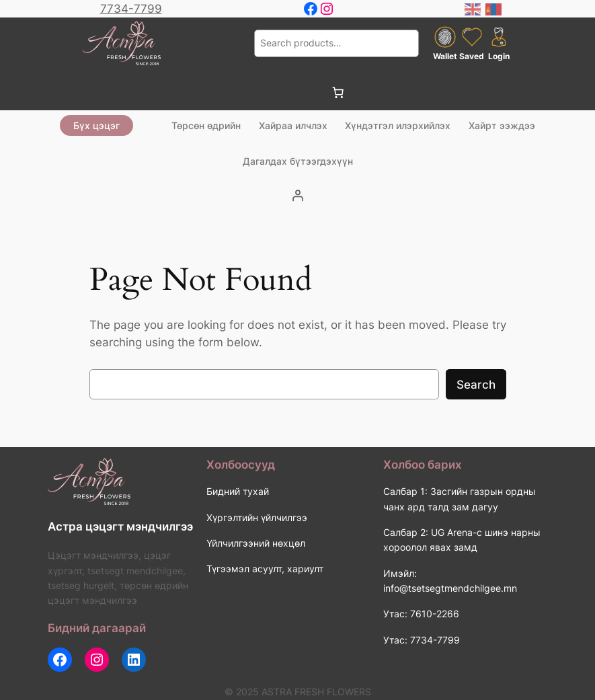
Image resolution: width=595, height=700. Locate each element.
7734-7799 (131, 9)
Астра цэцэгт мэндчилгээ (120, 527)
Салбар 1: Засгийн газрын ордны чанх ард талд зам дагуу (460, 499)
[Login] (298, 196)
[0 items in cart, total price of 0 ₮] (338, 93)
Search (476, 385)
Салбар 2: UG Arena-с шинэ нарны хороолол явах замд (462, 540)
